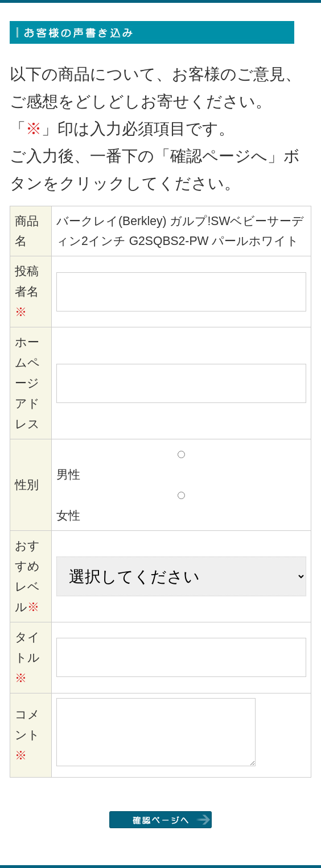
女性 (68, 515)
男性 (68, 474)
